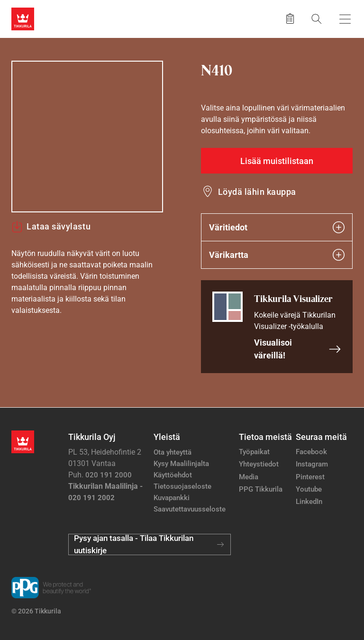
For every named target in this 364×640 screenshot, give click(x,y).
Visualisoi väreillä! (298, 349)
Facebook (311, 452)
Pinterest (310, 477)
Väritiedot (277, 227)
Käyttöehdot (173, 475)
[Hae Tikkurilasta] (317, 19)
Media (249, 477)
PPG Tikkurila (261, 489)
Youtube (309, 489)
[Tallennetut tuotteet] (290, 19)
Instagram (312, 464)
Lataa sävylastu (51, 227)
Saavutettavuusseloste (190, 509)
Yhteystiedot (259, 464)
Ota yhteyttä (173, 452)
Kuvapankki (172, 498)
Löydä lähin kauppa (257, 192)
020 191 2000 (109, 475)
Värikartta (277, 255)
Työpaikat (254, 452)
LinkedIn (309, 502)
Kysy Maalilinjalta (181, 464)
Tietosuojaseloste (182, 486)
